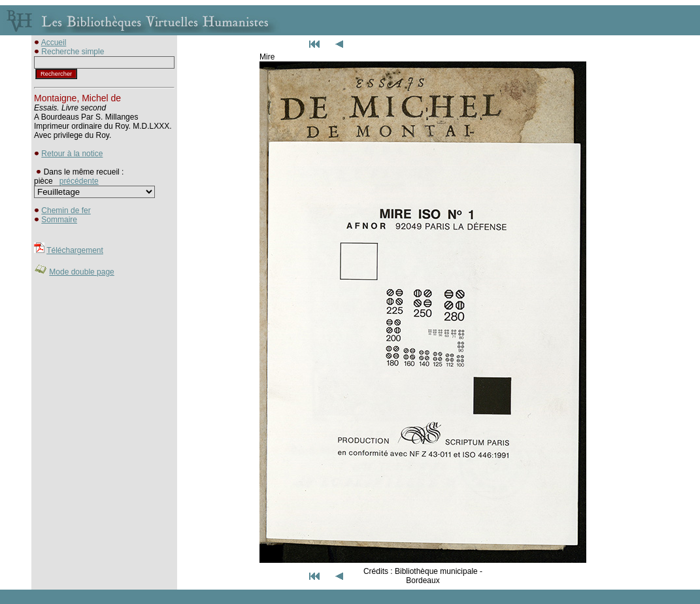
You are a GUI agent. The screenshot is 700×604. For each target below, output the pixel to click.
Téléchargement (75, 250)
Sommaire (59, 220)
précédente (79, 181)
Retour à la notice (72, 154)
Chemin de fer (66, 210)
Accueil (54, 42)
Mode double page (81, 272)
